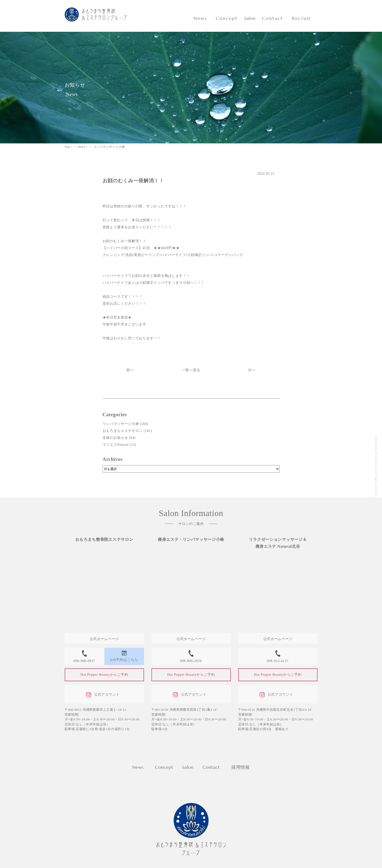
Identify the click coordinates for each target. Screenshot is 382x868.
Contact (272, 18)
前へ (130, 370)
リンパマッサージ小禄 (121, 424)
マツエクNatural (116, 445)
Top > (69, 147)
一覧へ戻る (191, 370)
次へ (252, 370)
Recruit (302, 18)
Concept (227, 18)
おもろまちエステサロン (123, 431)
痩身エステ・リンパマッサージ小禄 (191, 539)
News (200, 18)
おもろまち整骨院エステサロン (104, 539)
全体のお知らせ (115, 438)
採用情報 (241, 767)
